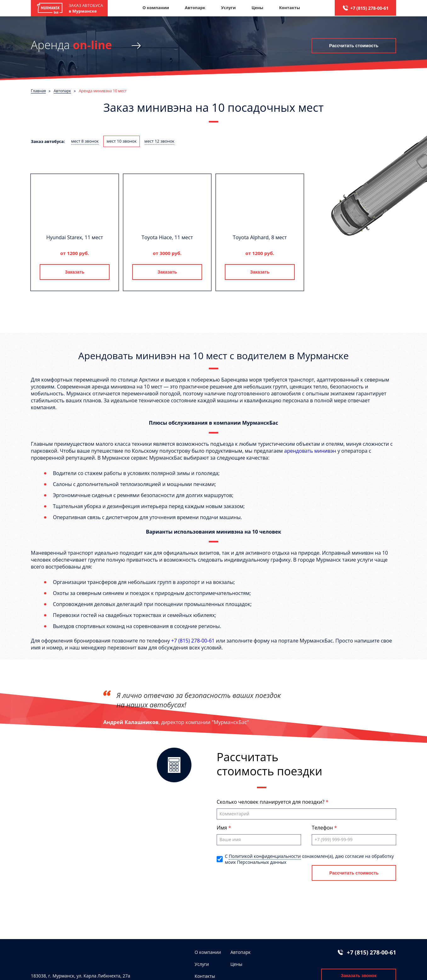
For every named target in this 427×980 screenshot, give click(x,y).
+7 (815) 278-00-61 (369, 8)
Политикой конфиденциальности (265, 856)
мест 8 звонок (85, 141)
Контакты (290, 8)
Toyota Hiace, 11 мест (167, 237)
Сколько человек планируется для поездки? (271, 802)
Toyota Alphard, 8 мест (260, 237)
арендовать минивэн (310, 451)
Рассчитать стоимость (354, 46)
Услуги (228, 8)
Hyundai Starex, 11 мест (75, 237)
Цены (258, 8)
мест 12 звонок (159, 141)
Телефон (323, 828)
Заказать (75, 272)
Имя (222, 828)
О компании (156, 8)
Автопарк (195, 8)
